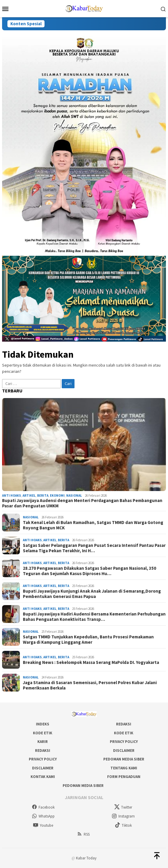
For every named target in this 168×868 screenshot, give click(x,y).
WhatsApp (43, 816)
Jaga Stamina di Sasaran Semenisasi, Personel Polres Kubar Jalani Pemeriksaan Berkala (90, 685)
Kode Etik (43, 733)
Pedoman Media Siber (124, 759)
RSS (83, 834)
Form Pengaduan (124, 777)
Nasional (74, 495)
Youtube (43, 825)
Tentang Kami (124, 768)
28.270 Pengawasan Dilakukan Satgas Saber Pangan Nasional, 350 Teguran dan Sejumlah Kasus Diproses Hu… (89, 571)
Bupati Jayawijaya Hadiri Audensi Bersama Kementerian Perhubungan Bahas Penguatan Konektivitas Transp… (94, 617)
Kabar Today (86, 858)
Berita (43, 495)
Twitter (123, 807)
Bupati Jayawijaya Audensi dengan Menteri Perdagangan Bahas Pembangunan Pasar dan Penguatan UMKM (82, 503)
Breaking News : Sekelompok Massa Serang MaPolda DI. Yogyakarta (91, 662)
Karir (43, 742)
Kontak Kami (43, 777)
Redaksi (124, 724)
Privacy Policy (124, 742)
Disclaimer (124, 751)
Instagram (123, 816)
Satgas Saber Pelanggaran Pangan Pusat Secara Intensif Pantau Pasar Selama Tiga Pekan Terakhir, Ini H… (94, 548)
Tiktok (123, 825)
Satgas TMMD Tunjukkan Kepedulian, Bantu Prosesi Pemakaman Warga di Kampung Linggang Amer (88, 640)
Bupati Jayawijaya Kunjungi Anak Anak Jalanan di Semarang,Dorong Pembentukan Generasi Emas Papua (92, 594)
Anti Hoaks (12, 495)
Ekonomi (57, 495)
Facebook (43, 807)
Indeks (43, 724)
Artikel (29, 495)
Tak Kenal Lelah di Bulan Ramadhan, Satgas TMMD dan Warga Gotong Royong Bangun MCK (93, 525)
